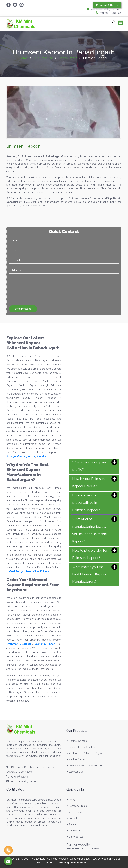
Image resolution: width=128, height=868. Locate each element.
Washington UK (26, 456)
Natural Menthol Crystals (82, 747)
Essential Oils (76, 772)
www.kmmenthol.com (83, 848)
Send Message (23, 309)
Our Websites (75, 837)
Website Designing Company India (67, 863)
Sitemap (72, 824)
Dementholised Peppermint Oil (85, 766)
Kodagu (11, 456)
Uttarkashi (26, 644)
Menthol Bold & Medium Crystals (87, 753)
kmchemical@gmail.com (104, 9)
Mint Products (75, 812)
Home (23, 58)
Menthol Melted (77, 759)
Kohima (45, 571)
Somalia (41, 456)
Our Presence (43, 58)
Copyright (14, 859)
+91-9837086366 (109, 13)
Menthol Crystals (78, 741)
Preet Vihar (32, 571)
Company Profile (77, 806)
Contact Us (73, 818)
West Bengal (17, 571)
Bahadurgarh (68, 58)
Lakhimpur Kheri (45, 644)
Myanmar (12, 644)
